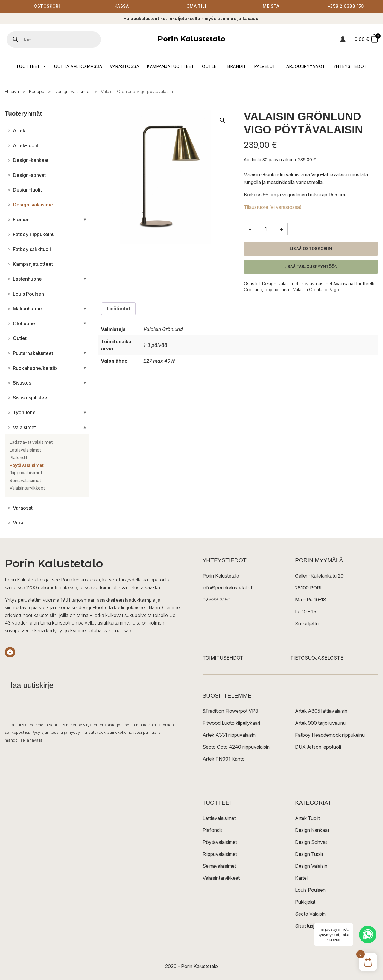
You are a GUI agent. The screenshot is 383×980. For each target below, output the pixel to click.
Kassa (122, 7)
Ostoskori (47, 7)
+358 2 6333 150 (346, 7)
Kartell (302, 878)
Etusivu (12, 91)
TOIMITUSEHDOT (223, 658)
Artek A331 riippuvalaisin (229, 735)
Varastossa (124, 66)
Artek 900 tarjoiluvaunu (320, 723)
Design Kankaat (312, 830)
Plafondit (212, 830)
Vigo (334, 290)
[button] (222, 120)
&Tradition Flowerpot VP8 (230, 711)
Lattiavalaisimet (219, 818)
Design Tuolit (309, 854)
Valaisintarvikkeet (221, 878)
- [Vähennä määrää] (250, 229)
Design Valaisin (311, 866)
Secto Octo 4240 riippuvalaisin (236, 747)
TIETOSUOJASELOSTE (317, 658)
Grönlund (253, 290)
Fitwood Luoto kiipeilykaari (231, 723)
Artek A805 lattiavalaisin (321, 711)
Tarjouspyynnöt (305, 66)
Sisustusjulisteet (312, 926)
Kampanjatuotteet (171, 66)
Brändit (237, 66)
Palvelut (265, 66)
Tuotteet (31, 66)
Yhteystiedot (350, 66)
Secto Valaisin (310, 914)
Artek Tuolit (307, 818)
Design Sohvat (311, 842)
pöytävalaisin (278, 290)
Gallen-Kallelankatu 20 (319, 576)
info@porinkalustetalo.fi (228, 588)
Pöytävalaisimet (316, 284)
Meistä (271, 7)
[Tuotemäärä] (266, 229)
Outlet (211, 66)
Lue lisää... (123, 630)
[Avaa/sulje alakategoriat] (85, 220)
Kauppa (37, 91)
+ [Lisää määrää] (281, 229)
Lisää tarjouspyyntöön (311, 267)
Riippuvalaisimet (220, 854)
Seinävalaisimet (219, 866)
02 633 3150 (216, 600)
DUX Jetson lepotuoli (318, 747)
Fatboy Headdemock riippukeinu (330, 735)
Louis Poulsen (310, 890)
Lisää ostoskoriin (311, 249)
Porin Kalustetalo (191, 39)
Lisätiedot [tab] (119, 309)
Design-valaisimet (73, 91)
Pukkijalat (305, 902)
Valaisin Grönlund (310, 290)
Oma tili (196, 7)
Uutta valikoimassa (78, 66)
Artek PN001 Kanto (224, 759)
